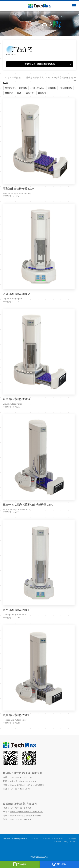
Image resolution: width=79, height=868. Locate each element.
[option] (39, 23)
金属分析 (30, 93)
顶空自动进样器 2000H (17, 715)
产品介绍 (16, 77)
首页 (7, 77)
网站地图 (24, 838)
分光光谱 (42, 93)
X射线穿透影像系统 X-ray (37, 77)
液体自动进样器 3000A (17, 399)
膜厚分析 (23, 88)
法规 (19, 93)
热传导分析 (10, 88)
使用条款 (7, 838)
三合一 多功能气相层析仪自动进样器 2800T (29, 505)
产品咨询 (20, 864)
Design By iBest (70, 841)
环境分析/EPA (38, 88)
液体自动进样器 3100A (17, 294)
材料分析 (9, 93)
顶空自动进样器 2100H (17, 610)
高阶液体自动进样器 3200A (19, 189)
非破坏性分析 (66, 88)
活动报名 (59, 864)
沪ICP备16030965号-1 (39, 857)
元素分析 (52, 88)
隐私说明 (15, 838)
